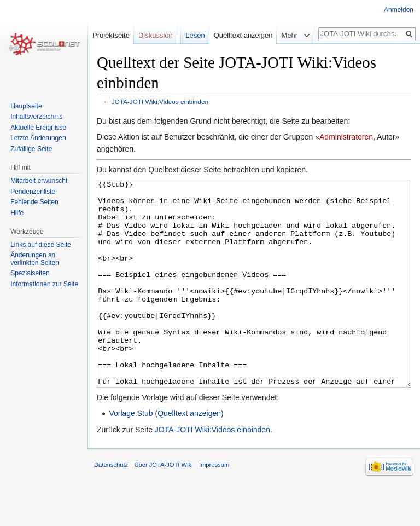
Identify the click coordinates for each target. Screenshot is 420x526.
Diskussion (156, 35)
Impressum (214, 506)
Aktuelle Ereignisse (38, 128)
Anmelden (399, 10)
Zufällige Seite (31, 149)
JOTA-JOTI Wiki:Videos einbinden (160, 102)
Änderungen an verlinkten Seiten (35, 259)
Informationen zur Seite (44, 284)
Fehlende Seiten (34, 202)
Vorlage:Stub (131, 454)
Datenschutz (111, 506)
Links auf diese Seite (41, 245)
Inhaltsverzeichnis (36, 117)
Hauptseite (26, 106)
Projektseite (111, 35)
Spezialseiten (30, 273)
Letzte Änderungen (38, 138)
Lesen (195, 35)
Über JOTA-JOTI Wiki (163, 506)
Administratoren (346, 137)
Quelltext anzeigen (189, 454)
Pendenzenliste (33, 192)
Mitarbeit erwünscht (39, 181)
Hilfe (17, 213)
